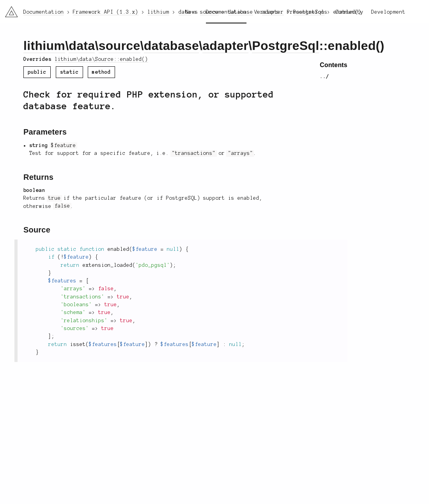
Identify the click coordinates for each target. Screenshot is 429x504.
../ (324, 76)
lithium (44, 46)
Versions (267, 12)
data (82, 46)
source (120, 46)
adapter (225, 46)
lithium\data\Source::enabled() (101, 59)
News (192, 12)
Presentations (307, 12)
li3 (9, 9)
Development (388, 12)
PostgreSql (285, 46)
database (171, 46)
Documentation (226, 12)
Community (349, 12)
